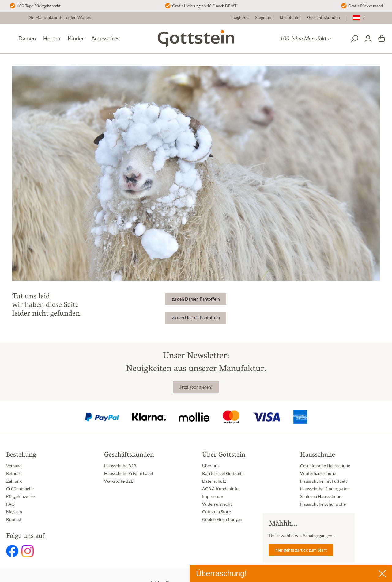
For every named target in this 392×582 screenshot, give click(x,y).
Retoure (14, 473)
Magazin (14, 512)
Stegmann (264, 17)
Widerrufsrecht (217, 504)
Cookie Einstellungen (222, 519)
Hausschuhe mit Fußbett (324, 481)
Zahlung (14, 481)
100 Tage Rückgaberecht (39, 6)
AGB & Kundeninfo (220, 489)
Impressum (213, 496)
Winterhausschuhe (318, 473)
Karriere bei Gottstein (223, 473)
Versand (14, 466)
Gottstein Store (217, 512)
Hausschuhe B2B (120, 466)
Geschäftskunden (324, 17)
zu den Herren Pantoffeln (196, 318)
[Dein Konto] (368, 39)
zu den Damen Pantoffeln (196, 299)
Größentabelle (20, 489)
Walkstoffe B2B (119, 481)
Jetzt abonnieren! (196, 387)
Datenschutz (214, 481)
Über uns (211, 466)
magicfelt (240, 17)
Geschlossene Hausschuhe (325, 466)
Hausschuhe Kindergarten (325, 489)
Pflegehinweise (20, 496)
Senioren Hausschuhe (321, 496)
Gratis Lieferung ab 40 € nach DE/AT (204, 6)
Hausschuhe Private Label (129, 473)
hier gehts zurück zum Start (301, 550)
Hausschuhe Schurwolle (323, 504)
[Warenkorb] (382, 39)
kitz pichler (290, 17)
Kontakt (14, 519)
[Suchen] (355, 39)
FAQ (10, 504)
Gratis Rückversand (366, 6)
